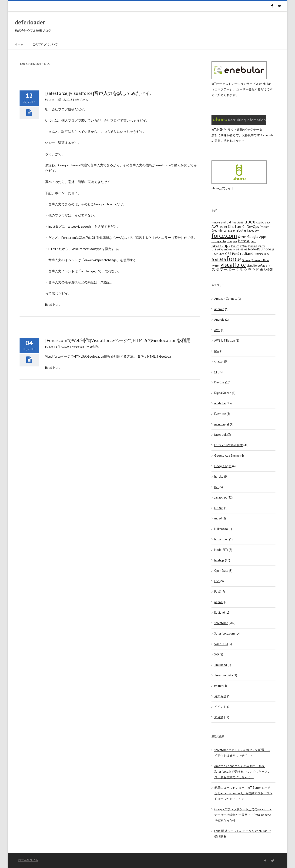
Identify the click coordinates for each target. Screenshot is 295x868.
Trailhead (221, 665)
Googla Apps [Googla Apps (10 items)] (257, 236)
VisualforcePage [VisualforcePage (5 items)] (257, 266)
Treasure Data (224, 675)
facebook (220, 435)
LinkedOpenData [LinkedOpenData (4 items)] (222, 249)
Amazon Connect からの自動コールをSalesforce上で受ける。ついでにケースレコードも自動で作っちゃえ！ (242, 772)
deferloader (30, 22)
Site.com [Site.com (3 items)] (246, 260)
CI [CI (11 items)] (244, 226)
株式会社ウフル (28, 860)
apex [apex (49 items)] (250, 221)
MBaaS (219, 508)
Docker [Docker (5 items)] (264, 227)
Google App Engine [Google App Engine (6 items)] (224, 241)
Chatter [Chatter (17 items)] (235, 226)
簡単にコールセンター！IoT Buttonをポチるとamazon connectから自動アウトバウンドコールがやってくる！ (243, 793)
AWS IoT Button (225, 341)
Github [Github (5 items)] (242, 237)
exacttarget (222, 424)
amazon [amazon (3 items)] (216, 223)
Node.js (219, 560)
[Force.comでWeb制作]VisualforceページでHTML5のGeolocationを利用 (118, 340)
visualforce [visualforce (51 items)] (233, 265)
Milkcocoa (221, 529)
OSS (217, 581)
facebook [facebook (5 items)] (253, 230)
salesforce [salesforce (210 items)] (226, 259)
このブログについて (45, 44)
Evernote (220, 414)
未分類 (219, 717)
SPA (217, 654)
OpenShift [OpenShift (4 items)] (218, 254)
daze (52, 99)
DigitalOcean (223, 393)
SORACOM (221, 644)
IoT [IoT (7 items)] (254, 241)
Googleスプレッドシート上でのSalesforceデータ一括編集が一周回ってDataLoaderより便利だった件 (243, 815)
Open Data (221, 571)
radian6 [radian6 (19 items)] (247, 253)
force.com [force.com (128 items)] (224, 235)
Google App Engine (227, 456)
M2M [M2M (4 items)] (236, 249)
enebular (220, 403)
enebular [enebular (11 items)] (240, 230)
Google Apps (223, 466)
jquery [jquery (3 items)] (261, 246)
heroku (219, 477)
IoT (216, 487)
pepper (219, 602)
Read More (53, 305)
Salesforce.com (225, 634)
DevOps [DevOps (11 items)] (253, 226)
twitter (218, 686)
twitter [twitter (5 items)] (216, 266)
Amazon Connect (226, 299)
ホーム (19, 44)
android (219, 309)
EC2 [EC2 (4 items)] (230, 231)
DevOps (219, 382)
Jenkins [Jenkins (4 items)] (253, 246)
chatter (219, 361)
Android (219, 320)
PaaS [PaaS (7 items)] (236, 254)
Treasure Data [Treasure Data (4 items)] (260, 260)
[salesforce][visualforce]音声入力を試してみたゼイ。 (100, 93)
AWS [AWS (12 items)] (215, 226)
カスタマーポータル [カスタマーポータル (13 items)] (242, 267)
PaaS (218, 592)
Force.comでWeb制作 (85, 347)
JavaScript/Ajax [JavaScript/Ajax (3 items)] (239, 246)
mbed (218, 518)
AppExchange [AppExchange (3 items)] (263, 223)
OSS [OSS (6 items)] (228, 254)
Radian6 (220, 613)
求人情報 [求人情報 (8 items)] (266, 270)
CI (216, 372)
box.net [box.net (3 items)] (223, 227)
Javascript (221, 497)
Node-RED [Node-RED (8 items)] (255, 249)
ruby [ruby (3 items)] (267, 254)
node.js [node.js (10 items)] (269, 249)
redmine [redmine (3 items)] (259, 254)
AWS (217, 330)
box (217, 351)
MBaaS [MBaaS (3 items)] (244, 249)
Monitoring (221, 539)
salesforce (81, 99)
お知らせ (220, 696)
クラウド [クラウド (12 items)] (251, 269)
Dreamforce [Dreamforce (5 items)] (219, 230)
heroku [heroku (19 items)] (244, 241)
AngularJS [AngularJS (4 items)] (238, 222)
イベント (220, 707)
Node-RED (221, 550)
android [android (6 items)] (226, 222)
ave (51, 347)
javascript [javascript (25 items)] (221, 245)
